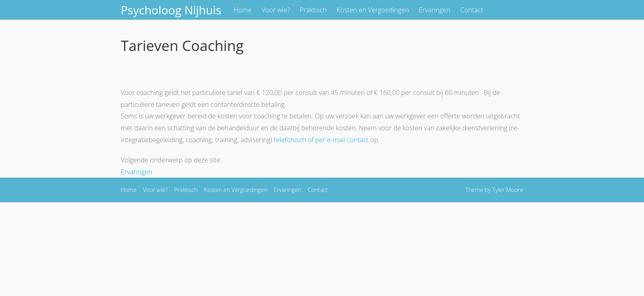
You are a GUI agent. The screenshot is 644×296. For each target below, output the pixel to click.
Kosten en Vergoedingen (373, 10)
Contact (472, 10)
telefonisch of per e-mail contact (321, 140)
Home (243, 10)
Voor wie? (276, 10)
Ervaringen (435, 10)
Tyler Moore (508, 190)
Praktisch (313, 10)
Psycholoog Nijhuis (171, 10)
